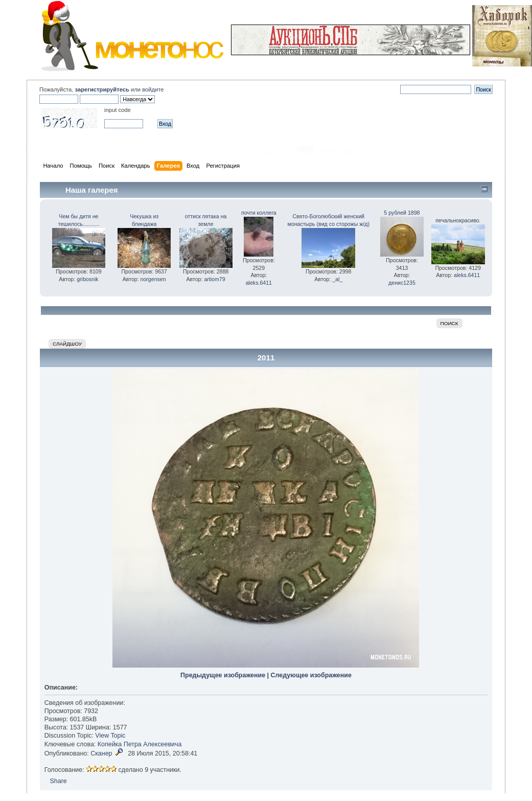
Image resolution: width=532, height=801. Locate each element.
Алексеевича (162, 744)
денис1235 (402, 283)
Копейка (110, 744)
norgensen (153, 279)
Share (59, 781)
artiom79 (214, 279)
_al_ (337, 279)
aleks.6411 (259, 283)
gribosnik (87, 279)
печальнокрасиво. (458, 220)
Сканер (101, 753)
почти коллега (259, 213)
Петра (133, 744)
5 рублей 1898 (402, 213)
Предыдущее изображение (223, 675)
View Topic (110, 736)
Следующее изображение (311, 675)
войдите (153, 89)
